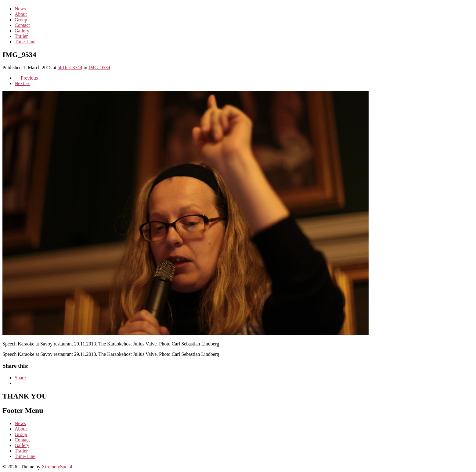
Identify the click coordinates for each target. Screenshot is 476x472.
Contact (22, 25)
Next (22, 83)
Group (21, 20)
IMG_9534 (99, 68)
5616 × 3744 (70, 68)
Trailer (21, 36)
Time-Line (25, 42)
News (20, 9)
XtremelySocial (57, 467)
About (21, 14)
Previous (26, 78)
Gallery (22, 31)
